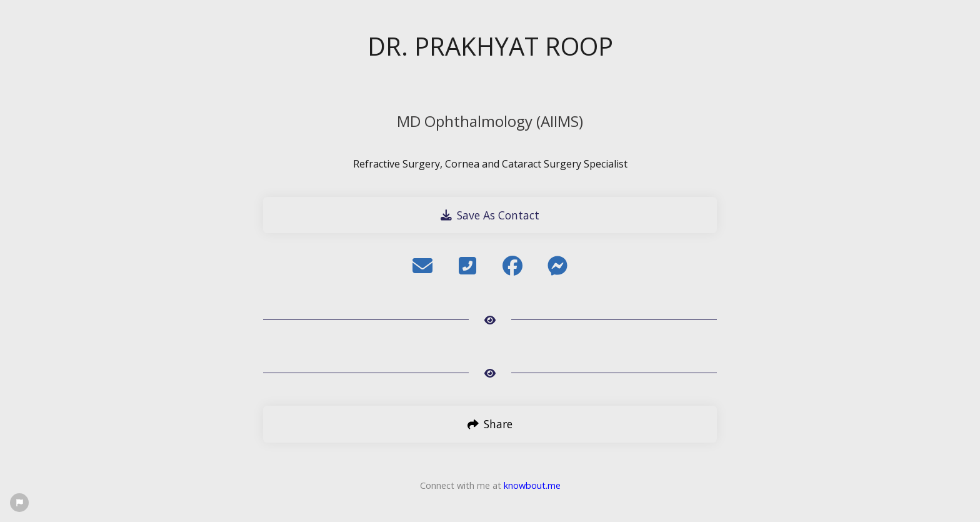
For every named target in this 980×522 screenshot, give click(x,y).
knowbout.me (532, 485)
